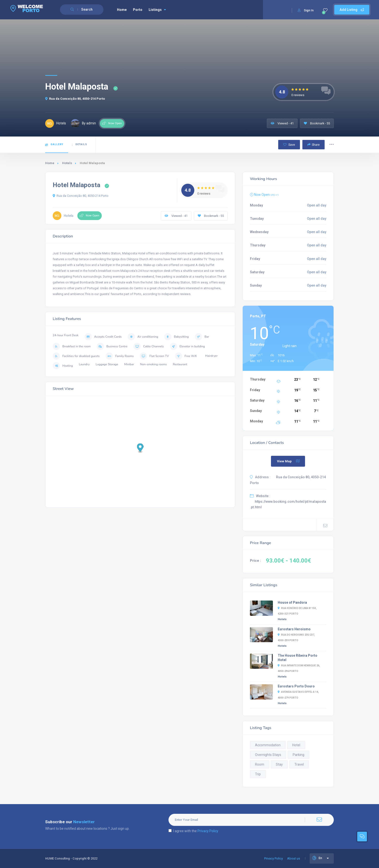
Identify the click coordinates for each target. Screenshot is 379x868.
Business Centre (112, 346)
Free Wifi (186, 356)
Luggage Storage (107, 364)
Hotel (296, 745)
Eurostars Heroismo (294, 629)
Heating (63, 366)
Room (260, 764)
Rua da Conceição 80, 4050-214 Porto (75, 99)
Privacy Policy (208, 831)
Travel (299, 764)
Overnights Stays (268, 755)
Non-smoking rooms (153, 364)
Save (289, 145)
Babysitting (176, 337)
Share (313, 145)
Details (79, 145)
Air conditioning (143, 337)
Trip (258, 774)
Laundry (84, 364)
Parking (299, 755)
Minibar (129, 364)
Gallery (54, 145)
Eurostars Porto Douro (296, 686)
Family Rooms (120, 356)
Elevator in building (187, 346)
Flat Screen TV (154, 356)
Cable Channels (149, 346)
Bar (202, 337)
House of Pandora (292, 602)
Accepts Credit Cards (103, 337)
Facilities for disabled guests (76, 356)
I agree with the (193, 831)
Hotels (67, 163)
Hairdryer (211, 356)
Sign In (306, 10)
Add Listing (352, 10)
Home (122, 10)
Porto (138, 10)
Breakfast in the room (72, 346)
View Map (289, 461)
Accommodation (268, 745)
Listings (157, 10)
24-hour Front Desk (66, 335)
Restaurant (180, 364)
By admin (83, 123)
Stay (279, 764)
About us (294, 858)
